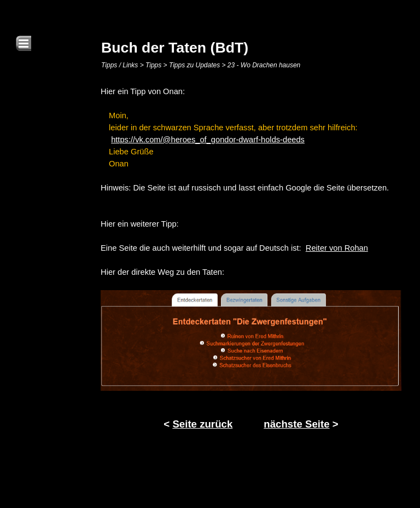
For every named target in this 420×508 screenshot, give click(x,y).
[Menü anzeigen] (24, 43)
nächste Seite (296, 424)
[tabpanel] (251, 260)
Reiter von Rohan (337, 248)
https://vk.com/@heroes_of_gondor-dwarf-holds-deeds (208, 140)
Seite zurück (202, 424)
